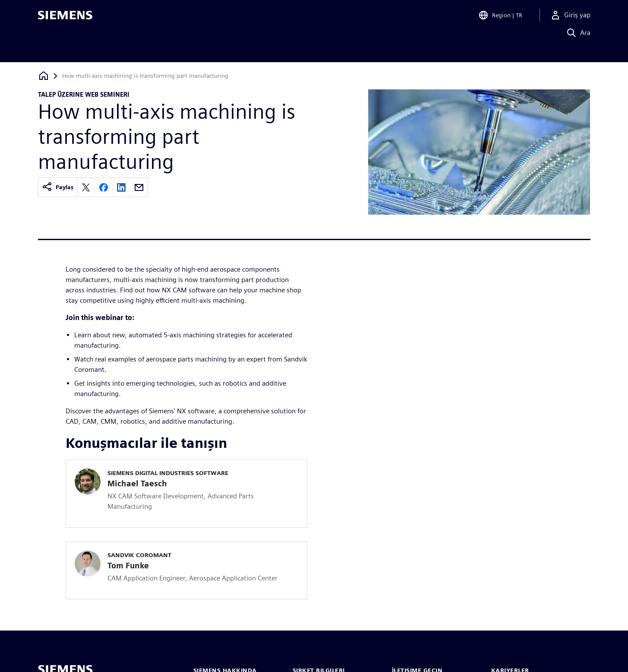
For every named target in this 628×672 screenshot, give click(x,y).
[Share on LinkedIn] (121, 187)
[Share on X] (86, 187)
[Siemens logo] (65, 19)
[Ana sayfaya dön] (44, 76)
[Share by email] (139, 187)
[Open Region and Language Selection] (500, 19)
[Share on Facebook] (104, 187)
